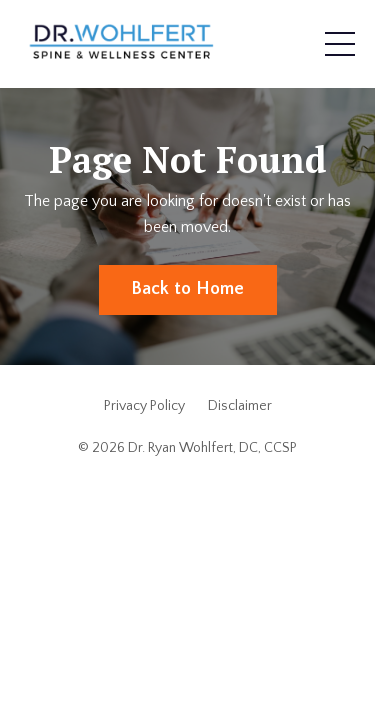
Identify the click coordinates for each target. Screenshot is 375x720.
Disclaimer (240, 406)
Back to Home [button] (188, 289)
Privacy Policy (144, 406)
